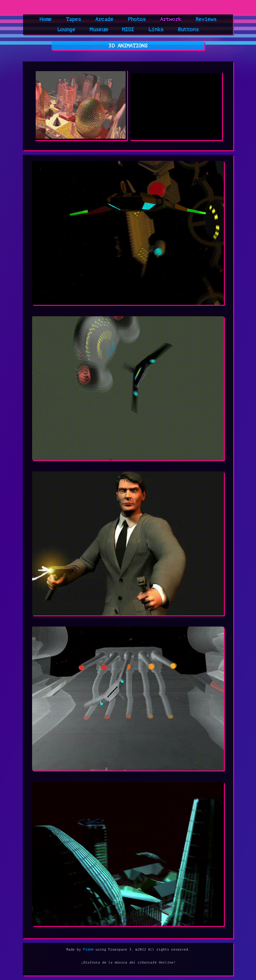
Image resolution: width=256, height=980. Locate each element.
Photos (137, 19)
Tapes (73, 19)
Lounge (66, 30)
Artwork (171, 19)
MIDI (128, 30)
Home (46, 19)
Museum (99, 30)
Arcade (104, 19)
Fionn (88, 950)
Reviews (206, 19)
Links (156, 30)
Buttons (188, 30)
